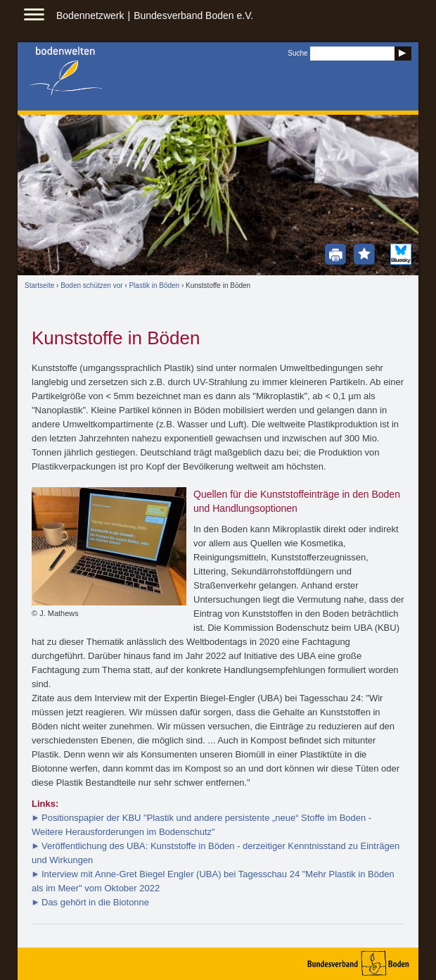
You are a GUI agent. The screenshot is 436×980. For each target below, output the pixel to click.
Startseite (39, 285)
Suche (297, 53)
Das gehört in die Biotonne (95, 902)
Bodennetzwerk (90, 15)
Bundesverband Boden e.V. (193, 15)
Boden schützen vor (91, 285)
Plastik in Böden (154, 285)
